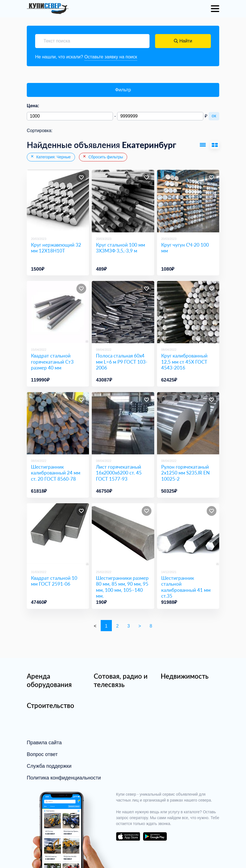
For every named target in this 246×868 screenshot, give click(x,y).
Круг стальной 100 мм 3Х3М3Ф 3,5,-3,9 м (120, 248)
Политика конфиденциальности (64, 778)
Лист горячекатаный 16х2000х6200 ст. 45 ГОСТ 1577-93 (119, 473)
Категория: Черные (50, 157)
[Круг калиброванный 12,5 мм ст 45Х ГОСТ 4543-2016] (188, 312)
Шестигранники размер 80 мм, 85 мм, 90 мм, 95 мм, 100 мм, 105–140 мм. (122, 587)
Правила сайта (44, 743)
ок (214, 116)
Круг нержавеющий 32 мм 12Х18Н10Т (56, 248)
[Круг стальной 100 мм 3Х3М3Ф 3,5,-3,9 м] (123, 201)
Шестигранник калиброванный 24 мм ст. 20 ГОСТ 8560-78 (56, 473)
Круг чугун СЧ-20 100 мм (185, 248)
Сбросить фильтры (103, 157)
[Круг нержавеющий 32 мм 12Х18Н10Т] (58, 201)
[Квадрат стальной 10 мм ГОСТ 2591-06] (58, 534)
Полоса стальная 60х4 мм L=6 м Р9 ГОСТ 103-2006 (122, 362)
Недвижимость (185, 676)
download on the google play (155, 836)
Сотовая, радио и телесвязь (121, 680)
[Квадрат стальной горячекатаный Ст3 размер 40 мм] (58, 312)
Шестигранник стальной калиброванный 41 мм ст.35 (186, 587)
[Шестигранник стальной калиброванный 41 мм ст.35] (188, 534)
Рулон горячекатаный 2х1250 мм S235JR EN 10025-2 (185, 473)
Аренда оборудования (49, 680)
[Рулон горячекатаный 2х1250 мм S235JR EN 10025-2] (188, 423)
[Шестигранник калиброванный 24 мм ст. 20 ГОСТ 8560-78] (58, 423)
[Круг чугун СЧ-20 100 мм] (188, 201)
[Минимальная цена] (70, 116)
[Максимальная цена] (160, 116)
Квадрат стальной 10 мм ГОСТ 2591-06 (54, 581)
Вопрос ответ (42, 754)
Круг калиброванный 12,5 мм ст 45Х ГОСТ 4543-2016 (184, 362)
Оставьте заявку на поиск (111, 57)
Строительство (50, 705)
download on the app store (128, 836)
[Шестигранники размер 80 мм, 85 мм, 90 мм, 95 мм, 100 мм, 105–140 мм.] (123, 534)
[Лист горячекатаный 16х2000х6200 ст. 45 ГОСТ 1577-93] (123, 423)
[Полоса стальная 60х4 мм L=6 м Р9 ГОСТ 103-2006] (123, 312)
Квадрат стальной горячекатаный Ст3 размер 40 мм (52, 362)
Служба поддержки (49, 766)
